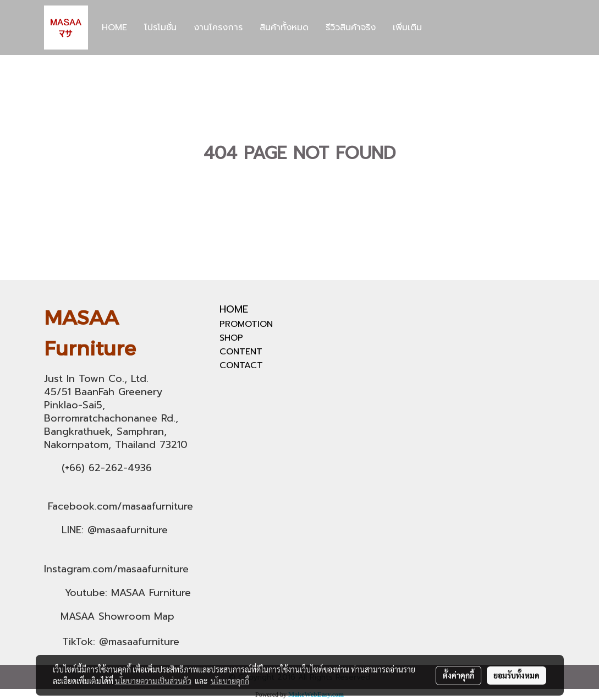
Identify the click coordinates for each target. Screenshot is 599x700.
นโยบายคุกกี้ (230, 681)
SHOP (231, 338)
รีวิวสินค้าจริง (351, 28)
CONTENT (241, 352)
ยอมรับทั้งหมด (516, 675)
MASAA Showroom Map (117, 616)
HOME (114, 28)
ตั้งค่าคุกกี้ (458, 675)
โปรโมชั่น (160, 28)
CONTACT (241, 365)
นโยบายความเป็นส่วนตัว (153, 681)
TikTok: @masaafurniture (121, 642)
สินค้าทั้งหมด (284, 28)
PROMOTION (246, 324)
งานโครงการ (218, 28)
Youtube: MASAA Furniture (128, 593)
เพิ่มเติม (407, 28)
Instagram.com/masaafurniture (116, 569)
